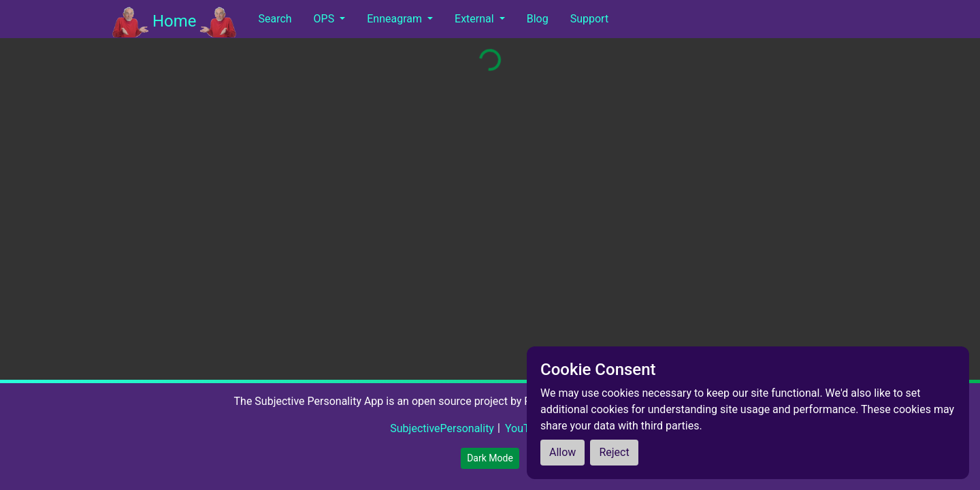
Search (275, 19)
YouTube (526, 428)
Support (589, 19)
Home (174, 22)
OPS (326, 19)
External (476, 19)
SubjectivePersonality (442, 428)
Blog (538, 19)
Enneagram (396, 19)
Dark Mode (490, 458)
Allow (562, 452)
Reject (614, 452)
